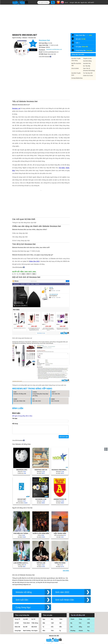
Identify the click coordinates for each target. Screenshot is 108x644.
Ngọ (44, 597)
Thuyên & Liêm (87, 53)
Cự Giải (25, 597)
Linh (89, 597)
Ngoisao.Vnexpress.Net (60, 448)
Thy (88, 609)
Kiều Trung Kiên (60, 511)
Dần (60, 605)
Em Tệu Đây (87, 60)
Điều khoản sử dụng (54, 626)
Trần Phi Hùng (60, 541)
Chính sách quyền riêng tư (54, 635)
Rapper (41, 543)
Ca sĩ (66, 2)
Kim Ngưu (35, 609)
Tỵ (60, 609)
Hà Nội (41, 451)
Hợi (60, 601)
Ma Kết (25, 605)
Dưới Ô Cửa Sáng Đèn (41, 511)
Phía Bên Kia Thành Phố (22, 511)
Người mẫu (84, 2)
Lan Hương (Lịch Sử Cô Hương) (22, 541)
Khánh (81, 609)
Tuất (52, 601)
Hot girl (72, 2)
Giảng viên (22, 543)
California (22, 451)
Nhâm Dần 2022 (34, 238)
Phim (22, 513)
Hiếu (89, 601)
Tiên (80, 601)
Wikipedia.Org (22, 448)
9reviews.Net (32, 32)
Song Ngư (89, 45)
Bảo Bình (34, 605)
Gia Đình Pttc (87, 58)
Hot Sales (62, 150)
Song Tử (17, 597)
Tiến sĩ (60, 543)
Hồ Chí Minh (22, 481)
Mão (44, 609)
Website (25, 32)
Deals (68, 150)
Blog (14, 152)
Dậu (44, 601)
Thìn (52, 609)
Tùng (80, 597)
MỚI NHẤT (91, 2)
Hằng (80, 605)
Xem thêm (66, 549)
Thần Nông (35, 601)
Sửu (52, 605)
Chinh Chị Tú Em (88, 70)
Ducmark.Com (41, 477)
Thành (72, 597)
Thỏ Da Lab (41, 541)
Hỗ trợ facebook (60, 513)
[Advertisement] (52, 16)
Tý (43, 605)
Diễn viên (77, 2)
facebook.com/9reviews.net (54, 44)
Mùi (52, 597)
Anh (88, 605)
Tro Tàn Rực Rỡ (88, 68)
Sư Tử (33, 597)
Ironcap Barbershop (77, 73)
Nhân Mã (17, 605)
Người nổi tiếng (17, 32)
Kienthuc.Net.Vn (41, 448)
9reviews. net (16, 90)
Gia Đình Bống (87, 55)
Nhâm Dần (85, 41)
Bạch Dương (27, 609)
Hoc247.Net (22, 477)
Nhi (71, 605)
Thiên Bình (26, 601)
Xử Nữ (17, 601)
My (71, 601)
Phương (73, 609)
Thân (61, 597)
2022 (90, 30)
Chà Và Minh (75, 63)
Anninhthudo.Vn (60, 477)
